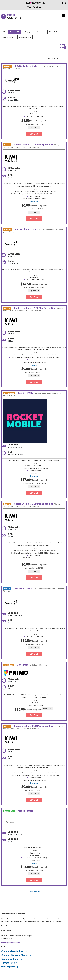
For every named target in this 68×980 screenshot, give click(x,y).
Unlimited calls (9, 37)
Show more (34, 202)
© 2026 (4, 925)
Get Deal (34, 134)
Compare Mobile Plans (13, 951)
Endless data (40, 32)
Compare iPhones (10, 959)
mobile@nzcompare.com (11, 942)
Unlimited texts (25, 37)
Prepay (27, 32)
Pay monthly (15, 32)
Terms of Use (8, 963)
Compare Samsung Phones (15, 955)
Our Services (34, 7)
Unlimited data (55, 32)
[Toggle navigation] (64, 16)
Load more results (34, 892)
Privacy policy (8, 967)
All (4, 32)
